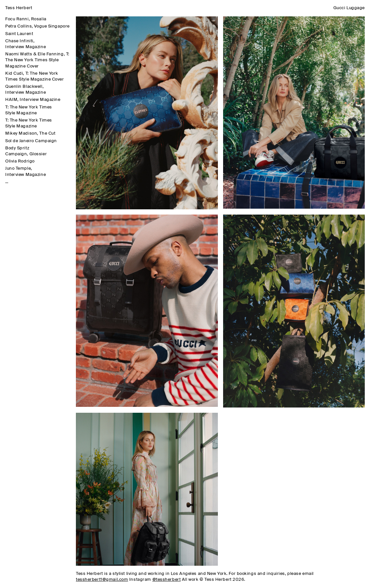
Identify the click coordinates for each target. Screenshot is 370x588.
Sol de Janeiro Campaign (31, 141)
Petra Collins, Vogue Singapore (37, 26)
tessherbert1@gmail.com (102, 580)
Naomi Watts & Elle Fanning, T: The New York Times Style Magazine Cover (37, 60)
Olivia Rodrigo (20, 161)
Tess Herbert (19, 8)
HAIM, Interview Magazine (33, 100)
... (7, 182)
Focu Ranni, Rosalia (26, 19)
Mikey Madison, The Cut (30, 133)
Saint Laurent (19, 34)
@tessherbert (167, 580)
